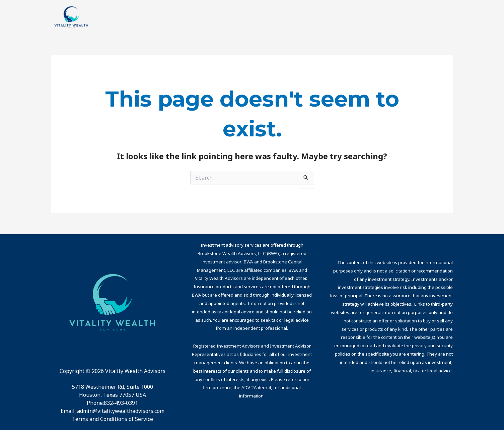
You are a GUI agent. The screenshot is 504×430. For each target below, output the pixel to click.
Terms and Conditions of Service (113, 419)
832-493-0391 (121, 403)
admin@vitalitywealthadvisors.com (121, 411)
